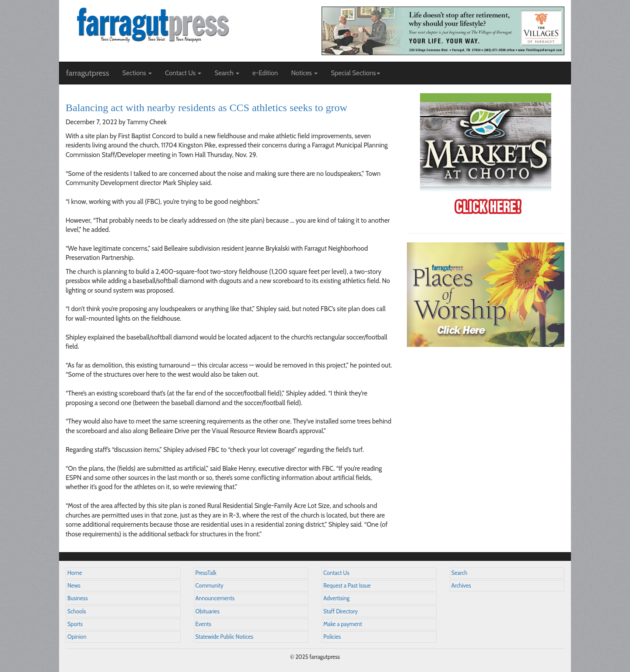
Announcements (215, 598)
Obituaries (208, 611)
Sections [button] (137, 73)
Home (75, 573)
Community (210, 586)
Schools (77, 611)
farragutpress (87, 73)
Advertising (336, 598)
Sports (75, 624)
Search (460, 573)
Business (77, 598)
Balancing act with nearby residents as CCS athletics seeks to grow (206, 108)
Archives (461, 586)
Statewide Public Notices (224, 637)
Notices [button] (304, 73)
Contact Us (336, 573)
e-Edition (265, 73)
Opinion (77, 637)
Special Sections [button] (355, 73)
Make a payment (343, 624)
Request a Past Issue (347, 586)
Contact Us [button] (183, 73)
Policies (332, 637)
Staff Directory (341, 611)
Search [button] (227, 73)
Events (203, 624)
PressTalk (206, 573)
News (74, 586)
